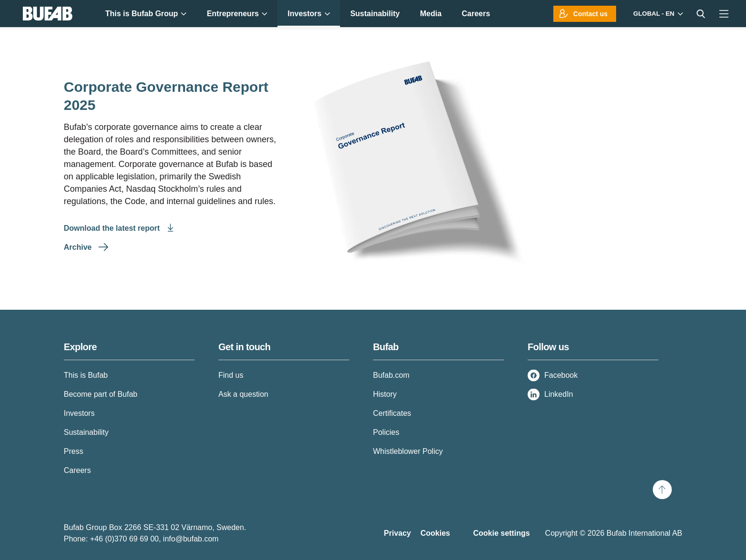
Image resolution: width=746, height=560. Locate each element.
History (385, 394)
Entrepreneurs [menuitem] (237, 14)
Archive (79, 247)
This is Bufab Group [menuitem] (146, 14)
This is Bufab (86, 375)
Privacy (398, 533)
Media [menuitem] (431, 14)
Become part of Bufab (101, 394)
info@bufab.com (191, 539)
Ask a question (243, 394)
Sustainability (86, 432)
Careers (77, 470)
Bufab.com (391, 375)
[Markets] (657, 14)
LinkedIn (559, 394)
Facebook (561, 375)
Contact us (590, 14)
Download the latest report (113, 228)
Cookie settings (501, 533)
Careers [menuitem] (476, 14)
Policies (386, 432)
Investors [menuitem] (309, 14)
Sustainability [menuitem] (375, 14)
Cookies (435, 533)
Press (74, 451)
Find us (231, 375)
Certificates (392, 413)
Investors (79, 413)
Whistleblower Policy (408, 451)
